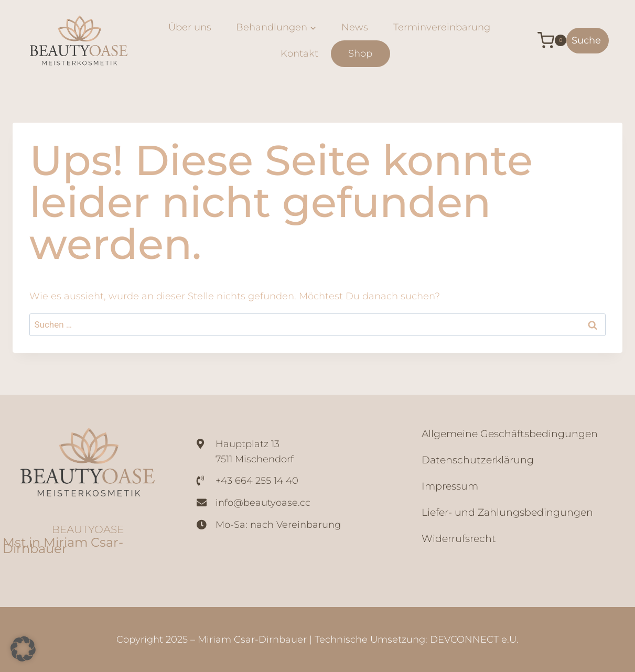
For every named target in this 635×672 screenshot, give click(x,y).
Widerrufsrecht (459, 539)
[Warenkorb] (544, 40)
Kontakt (299, 53)
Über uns (190, 27)
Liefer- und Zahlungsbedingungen (507, 512)
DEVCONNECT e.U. (474, 640)
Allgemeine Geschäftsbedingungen (510, 434)
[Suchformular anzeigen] (588, 41)
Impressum (450, 486)
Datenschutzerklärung (478, 460)
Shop (360, 53)
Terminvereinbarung (442, 27)
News (355, 27)
